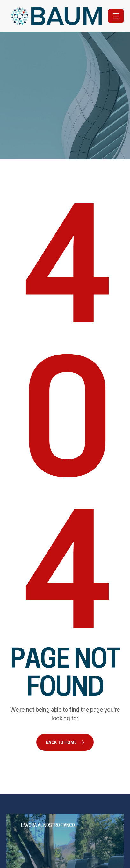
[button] (65, 742)
